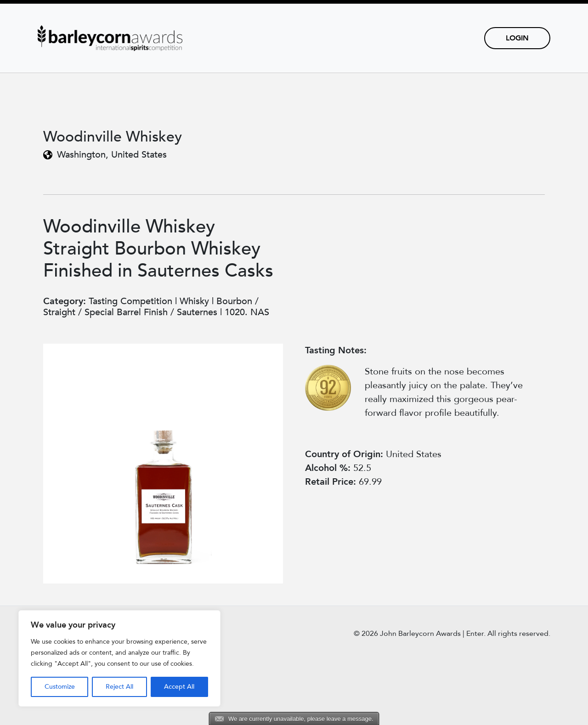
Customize (60, 687)
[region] (119, 658)
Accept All (179, 687)
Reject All (119, 687)
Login (517, 38)
